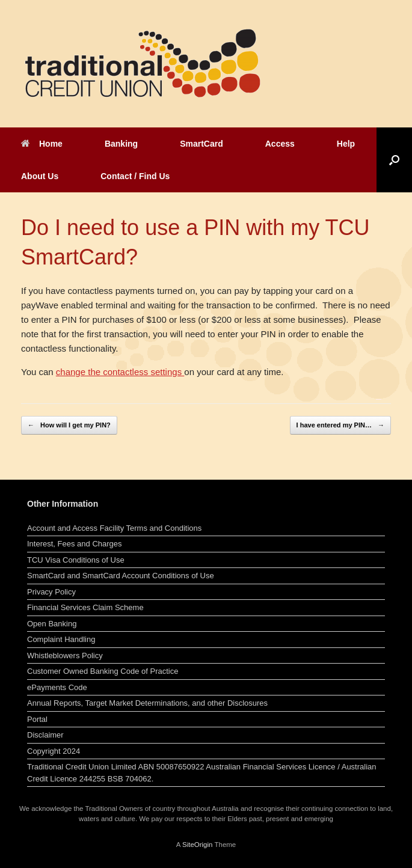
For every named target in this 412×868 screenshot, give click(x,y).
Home (42, 144)
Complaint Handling (61, 639)
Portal (37, 719)
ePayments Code (57, 687)
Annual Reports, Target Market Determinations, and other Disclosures (147, 703)
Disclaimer (45, 735)
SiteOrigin (198, 845)
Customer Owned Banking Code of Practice (103, 671)
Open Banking (52, 624)
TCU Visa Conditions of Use (76, 560)
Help (346, 144)
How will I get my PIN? (69, 425)
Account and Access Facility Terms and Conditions (114, 528)
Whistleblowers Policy (65, 656)
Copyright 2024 (54, 751)
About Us (40, 176)
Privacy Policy (51, 592)
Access (280, 144)
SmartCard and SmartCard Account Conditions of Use (121, 576)
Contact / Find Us (135, 176)
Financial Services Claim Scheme (85, 607)
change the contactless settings (120, 372)
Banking (121, 144)
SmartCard (201, 144)
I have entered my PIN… (340, 425)
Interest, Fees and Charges (75, 544)
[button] (394, 160)
